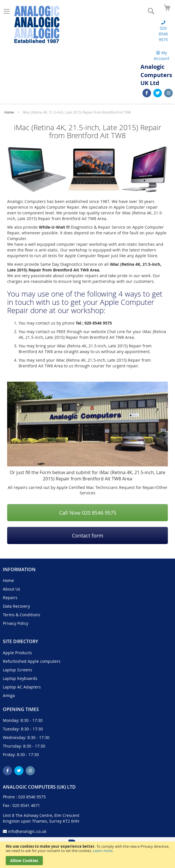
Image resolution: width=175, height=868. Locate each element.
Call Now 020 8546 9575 (88, 513)
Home (10, 112)
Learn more (103, 851)
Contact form (88, 535)
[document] (87, 855)
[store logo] (37, 24)
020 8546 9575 (32, 797)
